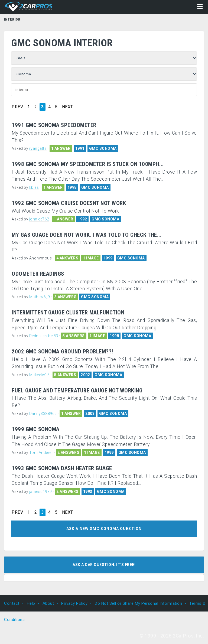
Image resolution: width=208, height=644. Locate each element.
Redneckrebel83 (44, 336)
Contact (12, 603)
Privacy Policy (74, 603)
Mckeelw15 (40, 375)
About (48, 603)
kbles (34, 187)
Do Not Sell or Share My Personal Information (138, 603)
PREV (17, 107)
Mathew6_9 (40, 297)
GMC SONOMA (103, 148)
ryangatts (38, 148)
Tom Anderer (41, 453)
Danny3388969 (43, 414)
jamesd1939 (41, 492)
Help (31, 603)
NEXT (68, 107)
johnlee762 (39, 219)
